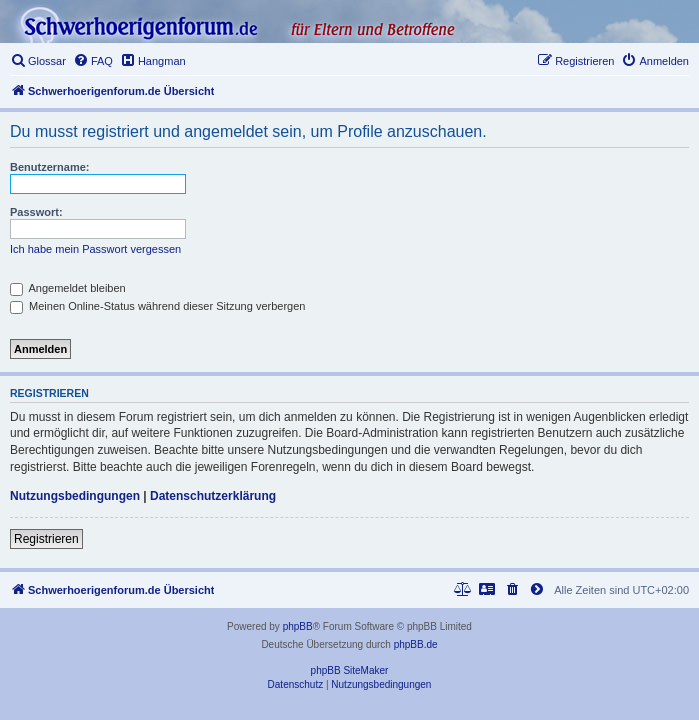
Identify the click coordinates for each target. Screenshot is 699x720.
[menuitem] (38, 61)
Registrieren (46, 539)
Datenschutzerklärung (213, 496)
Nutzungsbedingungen (75, 496)
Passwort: (36, 212)
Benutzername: (49, 167)
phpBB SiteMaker (350, 670)
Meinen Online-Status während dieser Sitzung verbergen (157, 306)
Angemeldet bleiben (68, 288)
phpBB (298, 626)
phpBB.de (416, 644)
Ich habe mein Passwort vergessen (95, 249)
